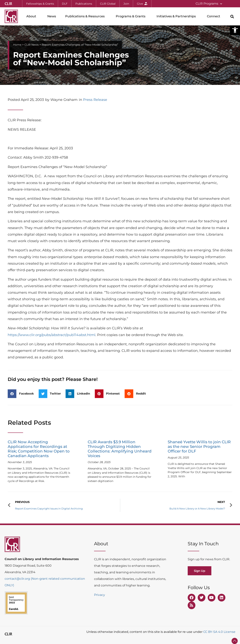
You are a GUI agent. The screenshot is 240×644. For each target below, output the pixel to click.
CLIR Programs (209, 4)
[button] (235, 30)
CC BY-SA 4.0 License (219, 632)
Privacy (100, 595)
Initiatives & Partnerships (177, 16)
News (52, 16)
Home (17, 45)
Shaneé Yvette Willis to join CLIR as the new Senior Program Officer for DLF (199, 447)
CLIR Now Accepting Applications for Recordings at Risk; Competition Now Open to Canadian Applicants (39, 449)
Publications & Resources (86, 16)
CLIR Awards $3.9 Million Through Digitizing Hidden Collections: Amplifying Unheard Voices (120, 449)
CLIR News (32, 45)
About (32, 16)
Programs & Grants (132, 16)
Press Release (95, 100)
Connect (215, 16)
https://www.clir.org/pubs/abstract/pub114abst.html (52, 335)
